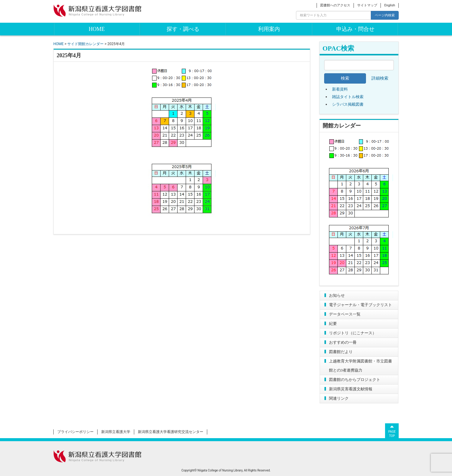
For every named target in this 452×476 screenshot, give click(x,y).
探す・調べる (183, 29)
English (390, 5)
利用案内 (269, 29)
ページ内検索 (385, 15)
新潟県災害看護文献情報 (351, 389)
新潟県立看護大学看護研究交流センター (171, 432)
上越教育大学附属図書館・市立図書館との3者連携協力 (361, 366)
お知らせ (337, 295)
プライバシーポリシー (75, 432)
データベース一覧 (345, 314)
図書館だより (341, 352)
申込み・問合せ (355, 29)
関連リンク (339, 398)
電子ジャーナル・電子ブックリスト (361, 305)
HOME (97, 29)
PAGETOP (392, 431)
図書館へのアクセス (335, 5)
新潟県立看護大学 (116, 432)
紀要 (333, 324)
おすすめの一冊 (343, 342)
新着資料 (340, 89)
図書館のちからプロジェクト (355, 380)
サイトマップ (367, 5)
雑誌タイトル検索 (348, 97)
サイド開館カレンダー (85, 44)
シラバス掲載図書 (348, 104)
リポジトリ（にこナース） (353, 333)
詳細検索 (380, 78)
